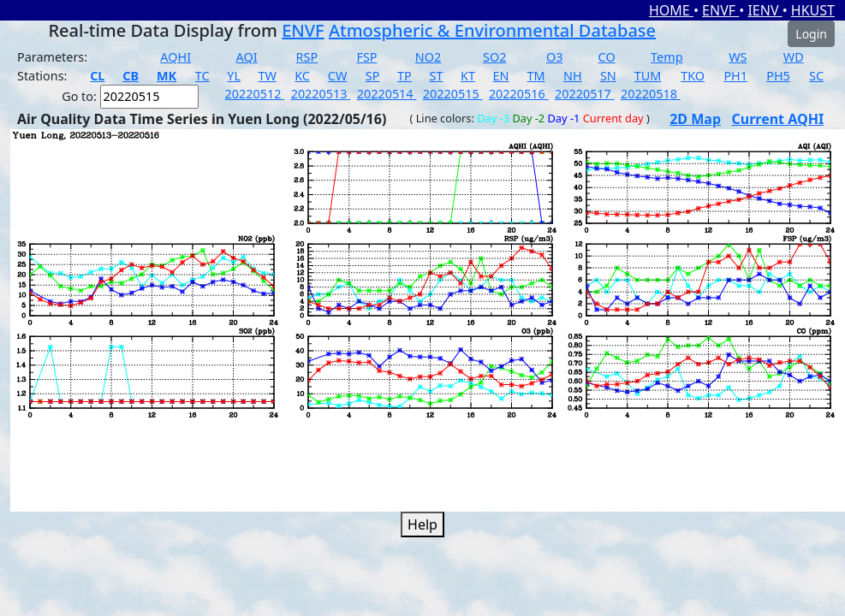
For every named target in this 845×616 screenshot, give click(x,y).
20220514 (387, 94)
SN (608, 76)
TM (536, 76)
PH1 (735, 76)
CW (337, 76)
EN (501, 76)
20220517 (585, 94)
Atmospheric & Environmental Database (492, 30)
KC (302, 76)
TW (268, 76)
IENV (765, 10)
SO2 (494, 57)
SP (373, 76)
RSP (307, 57)
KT (468, 76)
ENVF (720, 10)
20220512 (255, 94)
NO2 (428, 57)
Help (422, 524)
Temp (666, 57)
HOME (671, 10)
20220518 (651, 94)
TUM (648, 76)
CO (607, 57)
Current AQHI (778, 119)
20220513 (321, 94)
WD (794, 57)
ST (436, 76)
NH (573, 76)
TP (405, 76)
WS (738, 57)
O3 (554, 57)
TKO (693, 76)
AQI (247, 57)
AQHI (176, 57)
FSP (366, 57)
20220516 (519, 94)
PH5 (778, 76)
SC (816, 76)
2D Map (695, 119)
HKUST (813, 10)
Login (811, 34)
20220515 (453, 94)
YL (234, 76)
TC (202, 76)
